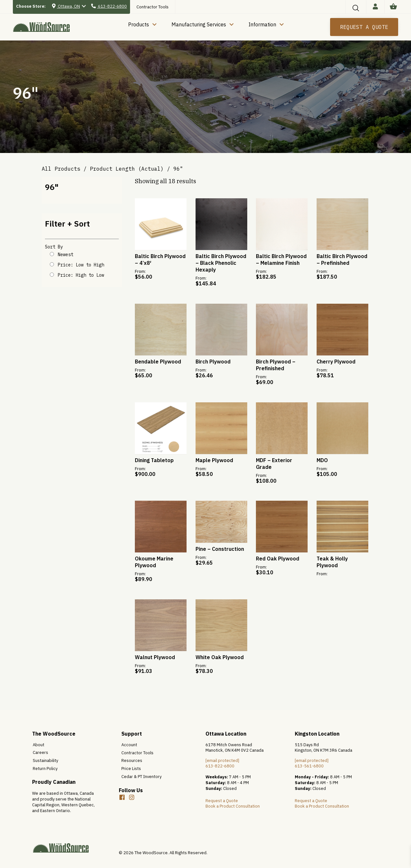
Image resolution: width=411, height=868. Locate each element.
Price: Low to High (81, 265)
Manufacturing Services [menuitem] (199, 24)
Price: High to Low (81, 275)
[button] (356, 8)
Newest (66, 255)
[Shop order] (52, 254)
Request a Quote (222, 801)
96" (52, 187)
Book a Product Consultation (233, 806)
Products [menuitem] (139, 24)
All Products (61, 169)
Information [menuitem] (262, 24)
